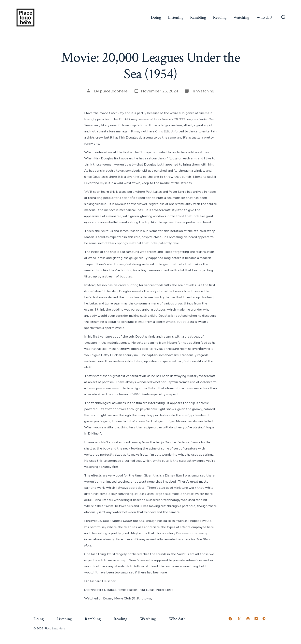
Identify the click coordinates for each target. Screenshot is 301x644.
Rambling (198, 17)
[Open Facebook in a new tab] (230, 619)
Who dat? (264, 17)
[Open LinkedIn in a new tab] (256, 619)
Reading (220, 17)
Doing (156, 17)
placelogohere (114, 91)
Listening (176, 17)
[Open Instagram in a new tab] (248, 619)
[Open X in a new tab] (239, 619)
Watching (241, 17)
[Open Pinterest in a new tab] (264, 619)
